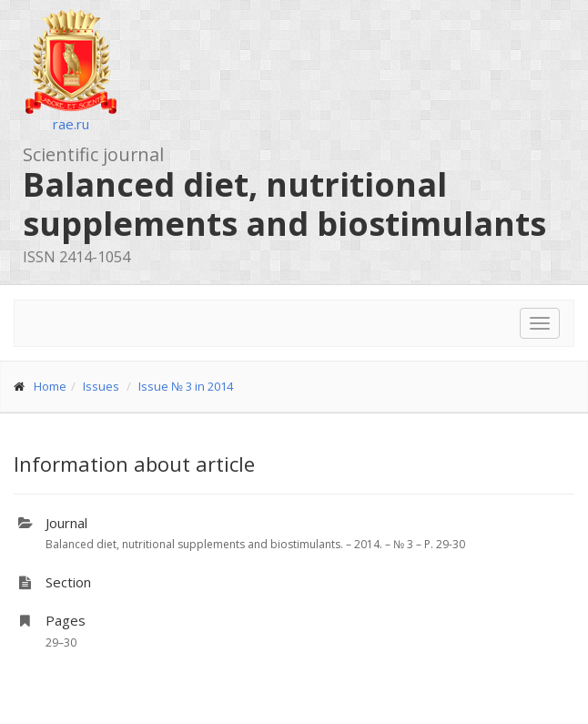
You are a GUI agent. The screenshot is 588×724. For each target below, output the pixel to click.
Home (50, 386)
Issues (101, 386)
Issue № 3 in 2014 (186, 386)
